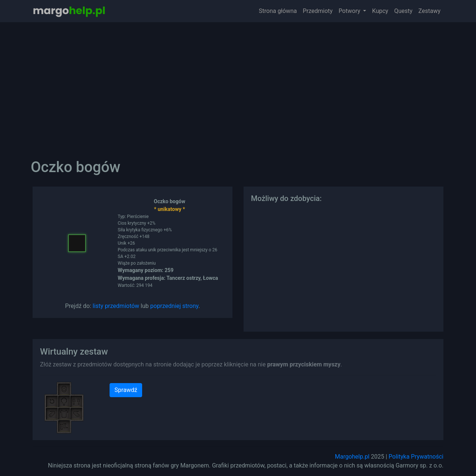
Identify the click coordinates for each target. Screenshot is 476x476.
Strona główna (278, 11)
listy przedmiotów (116, 306)
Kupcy (380, 11)
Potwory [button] (350, 11)
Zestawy (429, 11)
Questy (403, 11)
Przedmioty (318, 11)
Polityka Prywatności (416, 457)
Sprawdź (126, 390)
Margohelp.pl (352, 457)
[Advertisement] (238, 85)
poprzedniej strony (174, 306)
